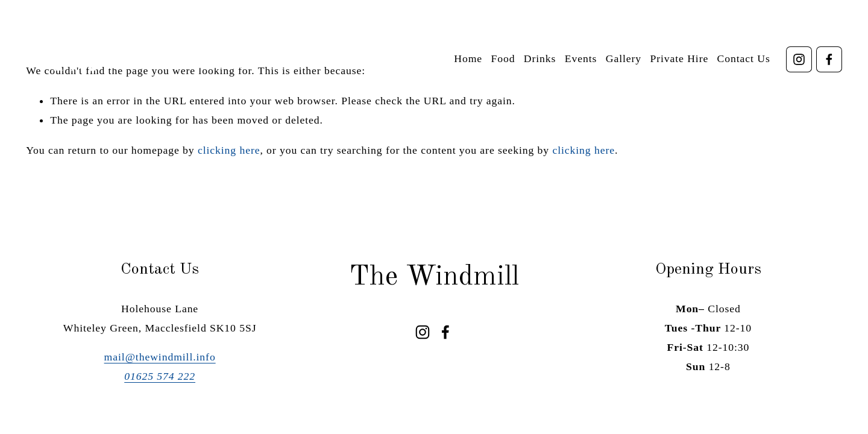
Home (468, 58)
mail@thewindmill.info (160, 357)
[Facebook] (829, 59)
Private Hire (679, 58)
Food (503, 58)
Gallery (624, 58)
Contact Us (744, 58)
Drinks (540, 58)
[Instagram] (799, 59)
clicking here (229, 150)
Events (581, 58)
